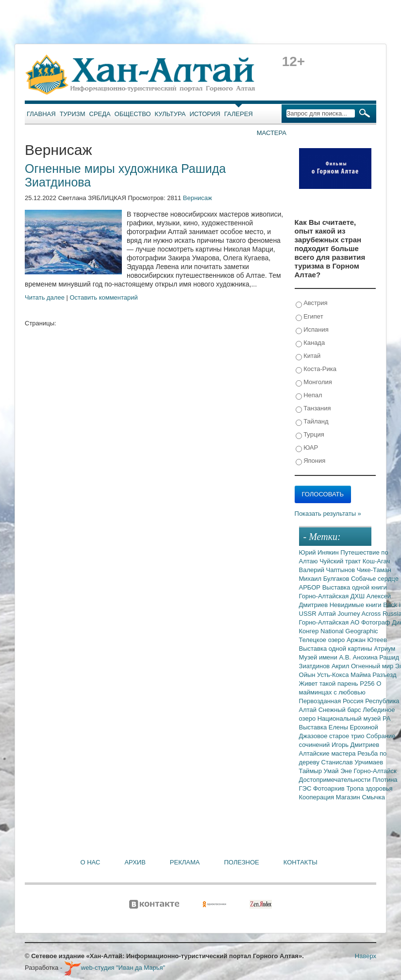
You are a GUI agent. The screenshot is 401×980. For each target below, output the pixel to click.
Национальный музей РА (354, 718)
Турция (310, 435)
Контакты (301, 862)
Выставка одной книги (355, 587)
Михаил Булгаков (325, 579)
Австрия (312, 303)
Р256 (368, 684)
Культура (170, 114)
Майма (361, 675)
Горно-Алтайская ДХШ (333, 596)
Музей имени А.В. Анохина (339, 657)
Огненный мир (373, 666)
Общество (133, 114)
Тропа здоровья (369, 788)
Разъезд (384, 675)
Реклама (185, 862)
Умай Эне (339, 771)
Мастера (272, 133)
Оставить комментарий (104, 297)
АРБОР (311, 587)
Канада (310, 343)
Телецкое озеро (323, 640)
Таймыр (311, 771)
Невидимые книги (357, 605)
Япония (311, 461)
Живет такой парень (330, 684)
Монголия (314, 382)
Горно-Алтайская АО (330, 622)
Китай (308, 356)
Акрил (341, 666)
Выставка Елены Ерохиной (339, 727)
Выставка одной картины (337, 649)
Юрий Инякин (320, 552)
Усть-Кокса (334, 675)
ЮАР (307, 448)
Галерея (239, 114)
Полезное (241, 862)
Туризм (73, 114)
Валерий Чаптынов (328, 570)
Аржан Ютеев (367, 640)
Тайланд (312, 422)
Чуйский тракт (341, 561)
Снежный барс (341, 710)
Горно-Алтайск (375, 771)
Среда (100, 114)
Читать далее (45, 297)
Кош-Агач (376, 561)
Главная (41, 114)
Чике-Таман (374, 570)
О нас (91, 862)
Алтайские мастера (328, 753)
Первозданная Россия (332, 701)
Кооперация (317, 797)
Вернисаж (198, 198)
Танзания (313, 409)
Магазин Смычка (360, 797)
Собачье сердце (375, 579)
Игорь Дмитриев (355, 745)
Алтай (328, 614)
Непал (309, 396)
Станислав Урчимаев (352, 762)
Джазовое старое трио (333, 736)
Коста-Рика (316, 369)
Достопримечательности (336, 780)
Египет (309, 317)
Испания (312, 330)
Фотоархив (330, 788)
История (205, 114)
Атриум (384, 649)
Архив (135, 862)
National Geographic (349, 631)
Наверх (366, 956)
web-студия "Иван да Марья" (115, 968)
